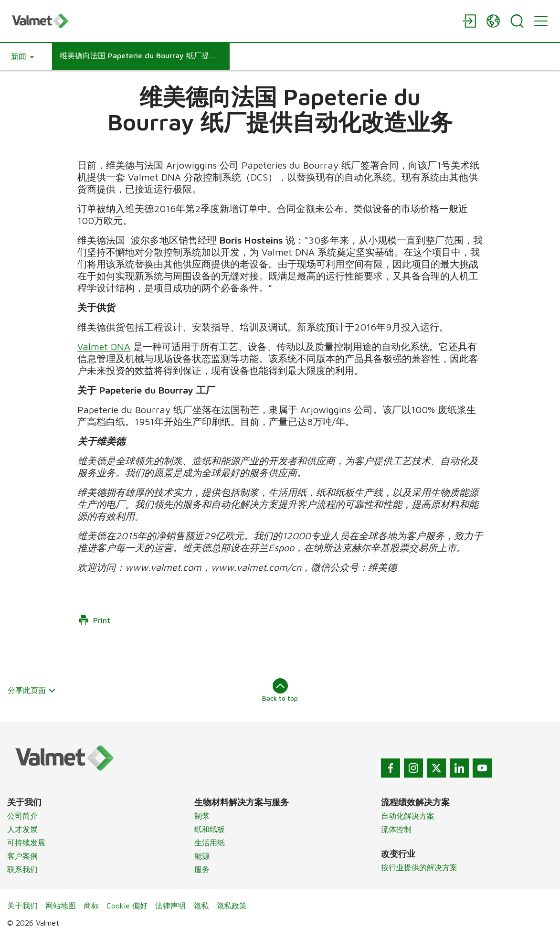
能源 (202, 856)
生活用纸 (210, 843)
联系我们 (22, 869)
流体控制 (396, 829)
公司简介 (22, 816)
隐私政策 (232, 906)
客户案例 (22, 856)
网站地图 (61, 906)
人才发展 (22, 829)
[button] (22, 56)
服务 (202, 869)
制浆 (202, 816)
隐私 (201, 906)
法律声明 (170, 906)
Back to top (280, 690)
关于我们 (22, 906)
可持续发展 (26, 843)
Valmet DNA (104, 347)
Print (94, 620)
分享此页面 (32, 690)
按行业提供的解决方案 (419, 867)
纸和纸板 (210, 829)
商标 (91, 906)
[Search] (517, 21)
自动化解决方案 (408, 816)
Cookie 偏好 (127, 906)
